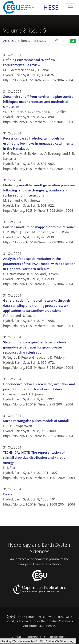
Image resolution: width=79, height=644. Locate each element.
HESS (51, 7)
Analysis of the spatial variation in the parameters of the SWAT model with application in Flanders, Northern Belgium (39, 264)
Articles (8, 41)
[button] (57, 41)
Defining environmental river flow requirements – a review (29, 62)
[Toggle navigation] (70, 7)
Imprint (33, 637)
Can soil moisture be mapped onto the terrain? (39, 227)
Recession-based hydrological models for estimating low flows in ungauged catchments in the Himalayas (38, 143)
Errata (8, 494)
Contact (17, 637)
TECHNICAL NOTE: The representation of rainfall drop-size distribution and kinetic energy (34, 457)
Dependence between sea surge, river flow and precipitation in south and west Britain (39, 386)
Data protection (54, 637)
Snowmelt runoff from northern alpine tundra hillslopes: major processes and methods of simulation (38, 102)
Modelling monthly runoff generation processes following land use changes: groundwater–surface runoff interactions (39, 190)
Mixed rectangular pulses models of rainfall (36, 421)
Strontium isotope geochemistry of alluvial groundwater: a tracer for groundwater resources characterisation (35, 347)
